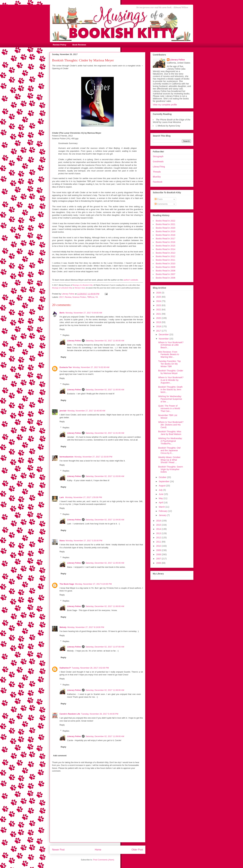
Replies (66, 335)
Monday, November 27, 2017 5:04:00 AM (84, 313)
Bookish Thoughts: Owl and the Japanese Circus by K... (169, 450)
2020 (159, 318)
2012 (159, 538)
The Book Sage (67, 584)
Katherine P (65, 668)
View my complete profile (165, 105)
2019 (159, 322)
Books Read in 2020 (166, 228)
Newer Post (58, 850)
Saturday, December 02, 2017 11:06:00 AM (105, 606)
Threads (157, 172)
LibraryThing (159, 167)
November (164, 339)
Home (98, 850)
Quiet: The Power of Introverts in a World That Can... (169, 408)
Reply (62, 329)
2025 (159, 297)
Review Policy (60, 45)
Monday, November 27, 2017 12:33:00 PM (93, 457)
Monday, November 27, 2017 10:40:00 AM (86, 411)
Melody (63, 627)
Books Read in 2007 (166, 274)
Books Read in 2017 (166, 239)
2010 (159, 546)
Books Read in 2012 (166, 256)
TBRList (91, 297)
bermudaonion (66, 457)
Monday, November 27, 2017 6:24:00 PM (93, 584)
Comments (161, 204)
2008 (159, 554)
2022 (159, 310)
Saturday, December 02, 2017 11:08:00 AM (105, 690)
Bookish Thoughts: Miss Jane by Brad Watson (170, 433)
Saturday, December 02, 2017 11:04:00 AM (105, 520)
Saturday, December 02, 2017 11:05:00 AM (105, 563)
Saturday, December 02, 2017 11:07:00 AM (105, 647)
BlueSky (157, 177)
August (162, 486)
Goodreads (158, 162)
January (163, 515)
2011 (159, 542)
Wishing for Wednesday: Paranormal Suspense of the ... (170, 399)
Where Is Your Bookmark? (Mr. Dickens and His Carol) (171, 425)
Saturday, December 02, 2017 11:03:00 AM (105, 476)
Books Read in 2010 (166, 263)
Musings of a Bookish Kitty (83, 285)
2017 (61, 297)
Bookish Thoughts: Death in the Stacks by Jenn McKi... (170, 390)
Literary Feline (74, 341)
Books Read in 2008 (166, 271)
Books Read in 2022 (166, 221)
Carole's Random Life (70, 714)
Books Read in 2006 (166, 278)
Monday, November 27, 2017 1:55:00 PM (84, 497)
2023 (159, 305)
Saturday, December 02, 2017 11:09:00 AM (105, 736)
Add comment (60, 756)
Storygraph (158, 156)
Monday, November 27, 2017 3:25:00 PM (84, 541)
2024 (159, 301)
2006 (159, 563)
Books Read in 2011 (166, 260)
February (163, 511)
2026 (159, 293)
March (162, 507)
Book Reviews (79, 45)
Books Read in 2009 (166, 267)
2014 (159, 529)
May (161, 498)
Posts (159, 199)
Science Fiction (79, 297)
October (163, 477)
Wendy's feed (80, 288)
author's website (131, 280)
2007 (159, 559)
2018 (159, 326)
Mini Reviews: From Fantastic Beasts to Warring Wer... (169, 354)
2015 (159, 525)
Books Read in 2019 (166, 231)
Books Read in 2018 (166, 235)
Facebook (158, 182)
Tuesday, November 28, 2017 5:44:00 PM (100, 714)
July (161, 490)
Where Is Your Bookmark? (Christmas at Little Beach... (171, 345)
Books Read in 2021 (166, 224)
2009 (159, 550)
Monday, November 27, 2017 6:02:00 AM (91, 367)
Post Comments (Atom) (104, 860)
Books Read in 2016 (166, 242)
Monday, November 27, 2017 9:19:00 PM (86, 627)
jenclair (63, 411)
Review (68, 297)
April (161, 503)
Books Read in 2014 (166, 249)
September (164, 481)
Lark (62, 497)
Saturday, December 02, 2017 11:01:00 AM (105, 433)
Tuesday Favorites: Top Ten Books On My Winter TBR (169, 364)
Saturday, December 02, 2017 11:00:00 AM (105, 341)
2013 (159, 533)
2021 (159, 314)
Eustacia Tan (66, 367)
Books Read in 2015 (166, 246)
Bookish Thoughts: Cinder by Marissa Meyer (171, 372)
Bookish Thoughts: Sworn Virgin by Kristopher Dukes (171, 469)
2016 (159, 521)
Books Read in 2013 (166, 253)
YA (97, 297)
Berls (62, 313)
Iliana (62, 541)
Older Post (137, 850)
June (161, 494)
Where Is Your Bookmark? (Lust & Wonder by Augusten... (171, 380)
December (164, 334)
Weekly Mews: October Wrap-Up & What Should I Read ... (169, 460)
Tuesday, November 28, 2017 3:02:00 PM (90, 668)
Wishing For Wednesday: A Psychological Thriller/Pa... (170, 441)
